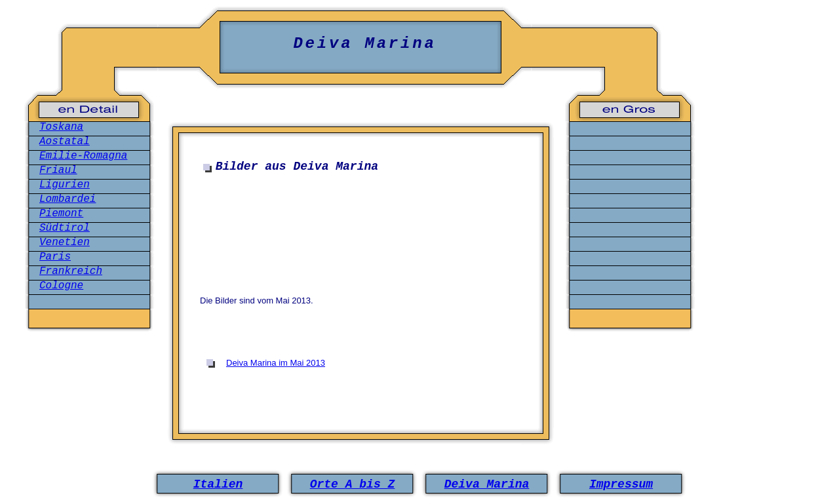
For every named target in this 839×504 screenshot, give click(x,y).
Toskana (61, 127)
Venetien (65, 242)
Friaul (58, 170)
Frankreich (71, 271)
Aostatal (65, 142)
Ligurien (65, 185)
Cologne (61, 286)
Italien (218, 484)
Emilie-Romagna (83, 156)
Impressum (621, 484)
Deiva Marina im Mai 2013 (276, 363)
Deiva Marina (487, 484)
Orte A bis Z (353, 484)
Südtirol (65, 228)
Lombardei (68, 199)
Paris (55, 257)
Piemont (61, 214)
